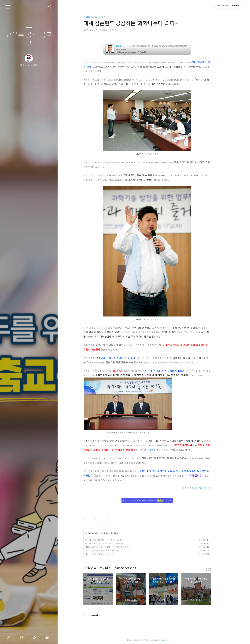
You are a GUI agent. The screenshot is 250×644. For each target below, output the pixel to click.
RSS (35, 637)
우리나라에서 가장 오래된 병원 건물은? (107, 550)
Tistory (171, 640)
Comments (98, 615)
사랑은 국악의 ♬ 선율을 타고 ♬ (104, 554)
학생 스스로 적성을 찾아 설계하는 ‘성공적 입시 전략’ (112, 547)
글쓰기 (10, 637)
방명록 (22, 637)
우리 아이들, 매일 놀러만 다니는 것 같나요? (109, 540)
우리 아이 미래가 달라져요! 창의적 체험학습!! (109, 543)
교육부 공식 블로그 (29, 39)
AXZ (153, 640)
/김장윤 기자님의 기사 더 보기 (203, 488)
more (215, 569)
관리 (48, 637)
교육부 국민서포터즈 (101, 17)
